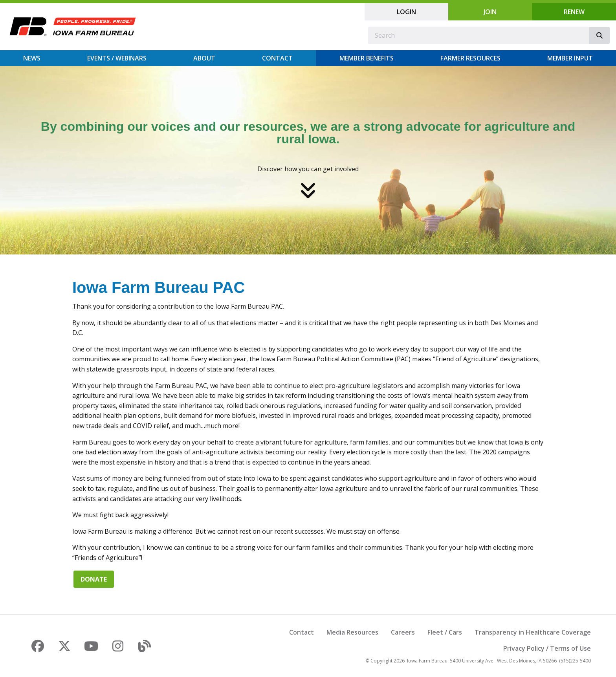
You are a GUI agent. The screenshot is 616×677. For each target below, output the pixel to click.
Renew (574, 12)
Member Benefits (367, 58)
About (204, 58)
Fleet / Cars (445, 632)
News (32, 58)
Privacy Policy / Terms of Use (547, 648)
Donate (94, 579)
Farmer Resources (470, 58)
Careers (403, 632)
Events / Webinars (117, 58)
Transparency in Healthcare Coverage (533, 632)
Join (490, 12)
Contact (277, 58)
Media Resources (352, 632)
